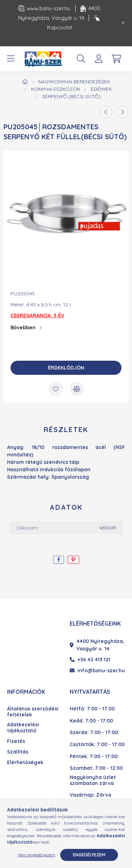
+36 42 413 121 (90, 660)
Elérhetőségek (25, 763)
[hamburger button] (11, 59)
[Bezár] (123, 23)
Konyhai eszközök (56, 89)
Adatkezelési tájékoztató (23, 728)
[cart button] (116, 59)
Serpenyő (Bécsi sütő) (71, 96)
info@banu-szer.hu (97, 671)
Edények (101, 89)
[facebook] (59, 560)
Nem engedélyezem (36, 855)
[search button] (81, 59)
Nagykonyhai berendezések (74, 82)
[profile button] (99, 59)
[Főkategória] (25, 82)
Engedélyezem (89, 855)
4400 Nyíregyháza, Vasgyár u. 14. (97, 645)
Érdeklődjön (66, 368)
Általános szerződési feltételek (33, 712)
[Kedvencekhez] (56, 389)
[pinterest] (73, 560)
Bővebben (23, 327)
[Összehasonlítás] (77, 389)
